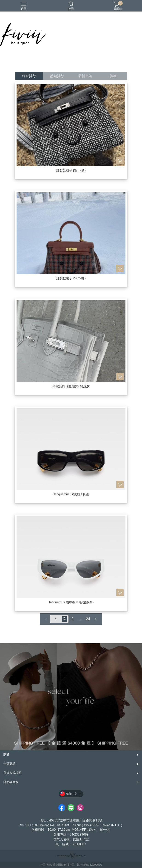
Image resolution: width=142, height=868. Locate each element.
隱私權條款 (11, 782)
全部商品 (9, 764)
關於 (6, 754)
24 (88, 619)
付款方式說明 (12, 773)
